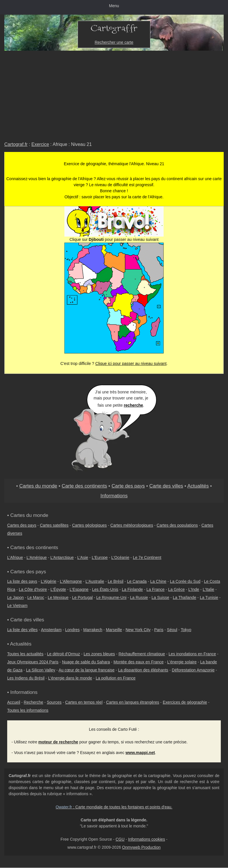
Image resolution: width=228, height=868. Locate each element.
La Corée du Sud (185, 581)
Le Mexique (58, 597)
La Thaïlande (184, 597)
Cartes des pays (22, 525)
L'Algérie (49, 581)
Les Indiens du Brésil (26, 678)
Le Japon (16, 597)
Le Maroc (36, 597)
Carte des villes (166, 486)
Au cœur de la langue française (87, 670)
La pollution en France (116, 678)
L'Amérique (37, 557)
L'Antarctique (62, 557)
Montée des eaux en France (139, 662)
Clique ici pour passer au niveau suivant (131, 363)
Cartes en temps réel (84, 702)
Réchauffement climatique (142, 654)
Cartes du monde (38, 486)
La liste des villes (22, 630)
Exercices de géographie (185, 702)
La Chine (158, 581)
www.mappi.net (140, 753)
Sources (54, 702)
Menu (114, 6)
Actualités (198, 486)
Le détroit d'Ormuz (64, 654)
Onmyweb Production (141, 847)
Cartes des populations (177, 525)
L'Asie (83, 557)
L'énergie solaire (182, 662)
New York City (138, 630)
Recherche (34, 702)
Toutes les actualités (25, 654)
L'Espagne (79, 589)
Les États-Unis (105, 589)
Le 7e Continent (147, 557)
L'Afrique (15, 557)
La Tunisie (209, 597)
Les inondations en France (192, 654)
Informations (114, 496)
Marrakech (93, 630)
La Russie (139, 597)
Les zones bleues (99, 654)
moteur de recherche (58, 742)
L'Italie (208, 589)
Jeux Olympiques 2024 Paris (33, 662)
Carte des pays (128, 486)
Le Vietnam (17, 606)
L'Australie (95, 581)
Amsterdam (51, 630)
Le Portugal (83, 597)
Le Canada (137, 581)
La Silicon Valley (41, 670)
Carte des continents (85, 486)
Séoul (172, 630)
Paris (159, 630)
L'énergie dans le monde (70, 678)
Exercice (40, 144)
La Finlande (132, 589)
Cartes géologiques (90, 525)
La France (155, 589)
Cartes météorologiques (132, 525)
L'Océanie (120, 557)
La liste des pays (22, 581)
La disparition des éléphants (143, 670)
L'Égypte (58, 589)
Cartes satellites (54, 525)
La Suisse (160, 597)
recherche (134, 405)
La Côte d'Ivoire (33, 589)
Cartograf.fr (16, 144)
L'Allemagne (71, 581)
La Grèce (177, 589)
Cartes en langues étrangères (133, 702)
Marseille (114, 630)
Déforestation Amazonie (193, 670)
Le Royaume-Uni (111, 597)
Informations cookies (147, 839)
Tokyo (186, 630)
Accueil (14, 702)
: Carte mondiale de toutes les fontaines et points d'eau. (114, 807)
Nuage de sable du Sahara (86, 662)
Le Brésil (116, 581)
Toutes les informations (28, 710)
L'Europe (100, 557)
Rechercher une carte (114, 42)
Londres (73, 630)
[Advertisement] (114, 94)
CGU (120, 839)
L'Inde (194, 589)
